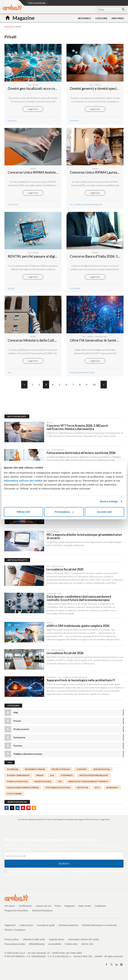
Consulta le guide (46, 928)
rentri (11, 290)
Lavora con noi (43, 909)
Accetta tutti (105, 512)
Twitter (12, 811)
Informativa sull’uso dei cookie (23, 481)
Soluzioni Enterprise (42, 913)
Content (82, 772)
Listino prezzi (26, 928)
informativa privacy (53, 874)
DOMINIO (12, 121)
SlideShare (34, 811)
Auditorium (101, 909)
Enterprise (19, 740)
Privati (17, 724)
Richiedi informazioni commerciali (100, 928)
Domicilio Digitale (17, 784)
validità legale (43, 784)
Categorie (101, 18)
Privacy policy (13, 942)
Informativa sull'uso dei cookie (84, 942)
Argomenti (84, 18)
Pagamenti (10, 928)
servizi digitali (102, 772)
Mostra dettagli (109, 501)
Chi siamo (10, 909)
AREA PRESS (118, 18)
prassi (40, 778)
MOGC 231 (88, 947)
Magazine (70, 909)
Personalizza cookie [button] (15, 947)
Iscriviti (64, 866)
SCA (52, 778)
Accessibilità (55, 947)
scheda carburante (18, 778)
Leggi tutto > (105, 822)
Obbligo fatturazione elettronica (88, 784)
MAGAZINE (9, 27)
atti (97, 790)
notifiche (83, 790)
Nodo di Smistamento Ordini (23, 790)
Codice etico (71, 947)
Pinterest (28, 811)
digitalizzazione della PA (94, 778)
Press (58, 909)
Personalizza (64, 512)
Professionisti (21, 732)
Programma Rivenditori (16, 913)
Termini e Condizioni (79, 874)
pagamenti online (35, 772)
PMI (16, 715)
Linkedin (18, 811)
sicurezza (13, 772)
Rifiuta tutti (23, 512)
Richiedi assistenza (69, 928)
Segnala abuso (57, 942)
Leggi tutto (33, 109)
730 (60, 784)
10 (94, 386)
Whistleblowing (37, 947)
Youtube (23, 811)
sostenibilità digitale (58, 790)
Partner (18, 748)
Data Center (85, 909)
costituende (14, 796)
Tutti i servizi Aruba (37, 3)
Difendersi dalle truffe (34, 942)
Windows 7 (112, 790)
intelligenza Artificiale (82, 374)
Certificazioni (25, 909)
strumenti (67, 778)
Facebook (7, 811)
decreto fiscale (61, 772)
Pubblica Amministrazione (88, 205)
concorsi (13, 205)
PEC (72, 205)
